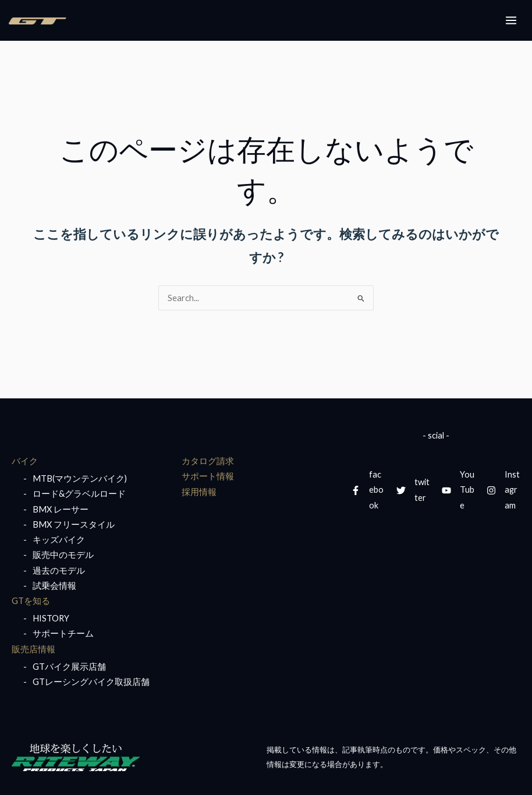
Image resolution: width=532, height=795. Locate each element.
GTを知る (31, 601)
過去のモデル (59, 570)
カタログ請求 (208, 461)
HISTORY (51, 618)
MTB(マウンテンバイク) (80, 478)
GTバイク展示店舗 (69, 667)
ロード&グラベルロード (79, 494)
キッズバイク (59, 540)
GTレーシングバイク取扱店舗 (91, 682)
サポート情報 (208, 476)
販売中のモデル (63, 555)
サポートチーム (63, 633)
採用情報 (199, 492)
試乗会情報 (54, 586)
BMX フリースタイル (74, 524)
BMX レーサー (61, 509)
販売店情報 (33, 649)
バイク (25, 461)
